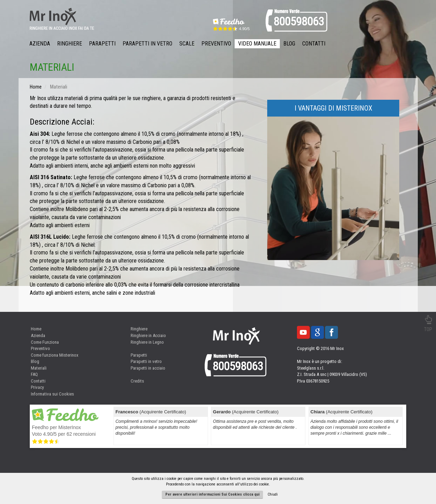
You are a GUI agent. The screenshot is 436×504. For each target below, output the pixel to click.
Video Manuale (257, 44)
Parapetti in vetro (146, 361)
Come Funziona (45, 342)
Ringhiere (70, 44)
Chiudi (273, 494)
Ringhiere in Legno (147, 342)
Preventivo (216, 44)
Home (36, 329)
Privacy (37, 387)
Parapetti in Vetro (147, 44)
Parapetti (102, 44)
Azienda (40, 44)
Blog (289, 44)
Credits (137, 381)
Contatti (314, 44)
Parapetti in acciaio (148, 368)
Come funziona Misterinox (55, 355)
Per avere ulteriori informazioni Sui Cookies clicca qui (212, 494)
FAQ (34, 374)
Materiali (39, 368)
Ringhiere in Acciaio (148, 335)
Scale (187, 44)
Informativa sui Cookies (52, 394)
